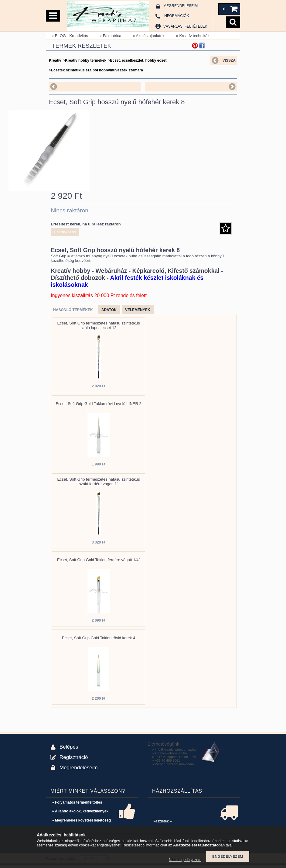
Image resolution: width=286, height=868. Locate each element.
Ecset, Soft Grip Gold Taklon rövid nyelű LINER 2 (98, 407)
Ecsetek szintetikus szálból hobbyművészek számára (97, 70)
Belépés (69, 750)
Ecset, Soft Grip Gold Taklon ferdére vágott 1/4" (99, 563)
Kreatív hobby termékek (86, 60)
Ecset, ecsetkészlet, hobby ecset (138, 60)
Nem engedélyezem (185, 860)
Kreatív (55, 60)
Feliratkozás (65, 235)
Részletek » (162, 824)
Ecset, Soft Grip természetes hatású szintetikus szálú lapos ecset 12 (98, 328)
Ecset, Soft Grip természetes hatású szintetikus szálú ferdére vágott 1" (98, 485)
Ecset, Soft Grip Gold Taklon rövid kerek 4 (99, 641)
